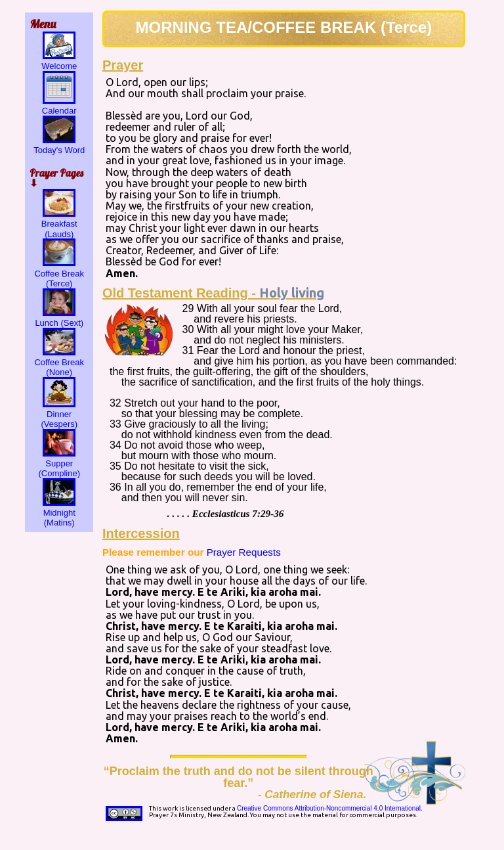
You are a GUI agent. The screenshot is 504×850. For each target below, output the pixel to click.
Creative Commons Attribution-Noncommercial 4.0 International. (330, 808)
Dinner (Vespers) (59, 414)
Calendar (59, 106)
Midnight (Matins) (59, 513)
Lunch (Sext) (59, 318)
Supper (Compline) (59, 463)
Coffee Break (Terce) (59, 273)
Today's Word (59, 145)
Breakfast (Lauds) (59, 224)
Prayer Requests (244, 552)
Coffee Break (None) (59, 362)
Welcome (59, 61)
